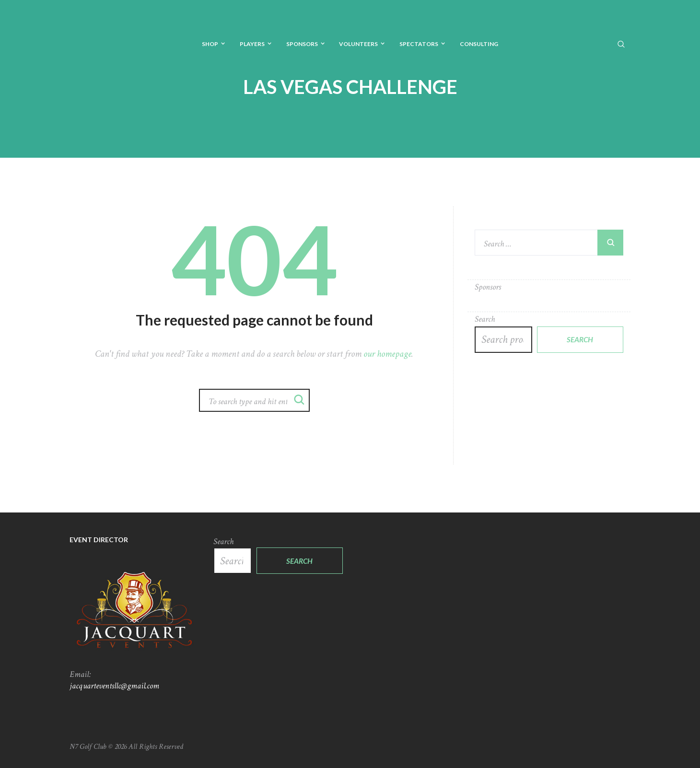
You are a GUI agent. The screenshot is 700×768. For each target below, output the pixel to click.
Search (485, 319)
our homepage (387, 354)
